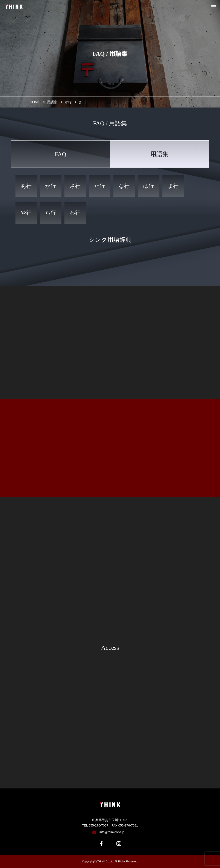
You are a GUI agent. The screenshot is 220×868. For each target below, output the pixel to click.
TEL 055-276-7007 (95, 825)
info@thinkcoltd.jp (112, 832)
